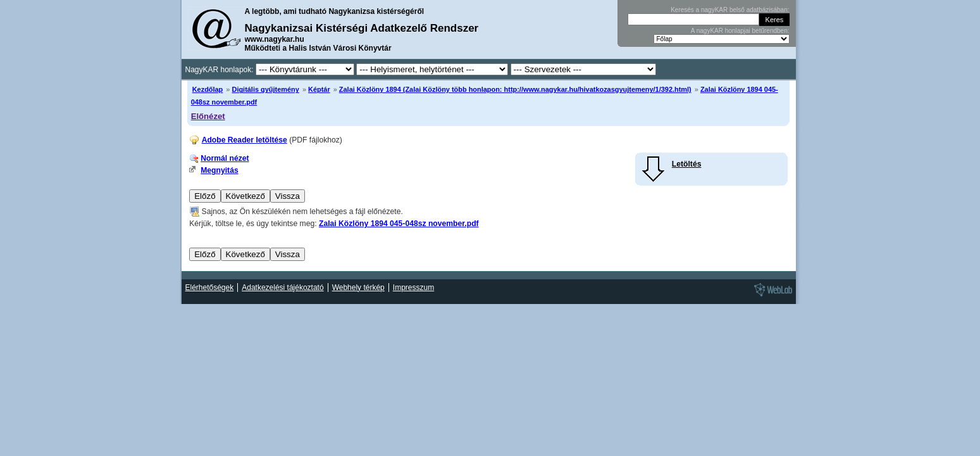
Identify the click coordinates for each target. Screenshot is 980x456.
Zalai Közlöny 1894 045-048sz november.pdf (399, 224)
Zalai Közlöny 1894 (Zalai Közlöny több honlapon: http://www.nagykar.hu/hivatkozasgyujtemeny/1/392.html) (515, 89)
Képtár (319, 89)
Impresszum (413, 288)
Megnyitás (219, 170)
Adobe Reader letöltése (245, 140)
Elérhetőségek (210, 288)
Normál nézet (225, 158)
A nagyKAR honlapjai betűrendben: (740, 31)
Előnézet (208, 116)
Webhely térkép (358, 288)
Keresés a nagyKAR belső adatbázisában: (730, 10)
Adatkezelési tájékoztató (282, 288)
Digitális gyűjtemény (265, 89)
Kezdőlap (208, 89)
